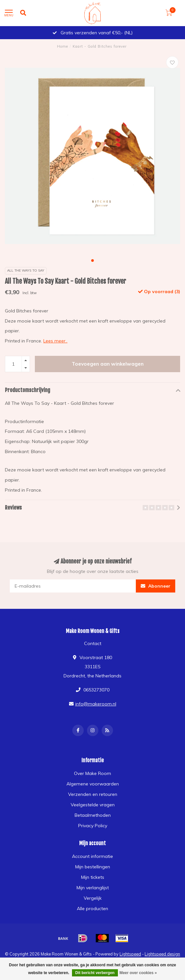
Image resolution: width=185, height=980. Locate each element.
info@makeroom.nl (96, 704)
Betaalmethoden (93, 815)
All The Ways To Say (26, 270)
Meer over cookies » (138, 973)
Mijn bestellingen (93, 867)
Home (63, 46)
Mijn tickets (93, 877)
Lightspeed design (162, 954)
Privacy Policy (93, 826)
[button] (92, 261)
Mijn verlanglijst (93, 888)
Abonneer (156, 586)
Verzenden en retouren (93, 794)
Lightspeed (130, 954)
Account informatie (92, 856)
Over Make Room (92, 773)
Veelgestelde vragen (93, 805)
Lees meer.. (55, 341)
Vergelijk (93, 898)
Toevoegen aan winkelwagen (108, 364)
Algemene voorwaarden (93, 784)
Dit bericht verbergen (95, 973)
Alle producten (92, 909)
